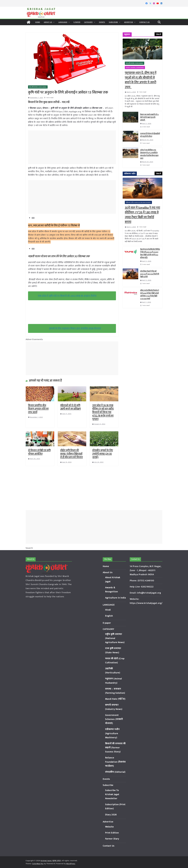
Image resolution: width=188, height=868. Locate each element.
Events (102, 22)
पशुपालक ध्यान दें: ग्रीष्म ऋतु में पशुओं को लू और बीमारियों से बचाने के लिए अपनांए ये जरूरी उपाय (141, 80)
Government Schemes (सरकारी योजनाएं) (114, 719)
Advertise (129, 22)
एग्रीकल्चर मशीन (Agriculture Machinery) (138, 202)
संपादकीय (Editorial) (115, 772)
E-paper (77, 22)
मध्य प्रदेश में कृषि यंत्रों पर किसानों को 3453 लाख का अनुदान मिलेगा (67, 296)
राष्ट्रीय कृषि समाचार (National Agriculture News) (115, 638)
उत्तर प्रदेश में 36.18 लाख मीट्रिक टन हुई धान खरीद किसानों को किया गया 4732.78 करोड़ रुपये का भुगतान (103, 412)
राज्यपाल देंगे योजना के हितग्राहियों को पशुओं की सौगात (150, 135)
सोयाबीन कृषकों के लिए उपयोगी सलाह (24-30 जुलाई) (103, 454)
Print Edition (112, 833)
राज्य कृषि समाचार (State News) (38, 87)
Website (110, 827)
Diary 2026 (111, 815)
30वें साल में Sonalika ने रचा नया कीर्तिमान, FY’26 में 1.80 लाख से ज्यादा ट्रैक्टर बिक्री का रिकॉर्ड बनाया (142, 215)
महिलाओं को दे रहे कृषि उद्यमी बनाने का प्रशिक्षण (70, 407)
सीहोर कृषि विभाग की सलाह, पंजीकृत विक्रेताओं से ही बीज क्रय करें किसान (72, 454)
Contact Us (144, 22)
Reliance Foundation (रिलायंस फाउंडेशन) (115, 762)
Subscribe (113, 22)
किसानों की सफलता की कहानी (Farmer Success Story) (115, 748)
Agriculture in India (116, 598)
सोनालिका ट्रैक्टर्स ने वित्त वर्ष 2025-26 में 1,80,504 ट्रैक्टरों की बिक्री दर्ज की (150, 274)
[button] (53, 22)
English (109, 616)
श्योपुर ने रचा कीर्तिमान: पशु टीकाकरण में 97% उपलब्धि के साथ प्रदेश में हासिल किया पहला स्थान (149, 154)
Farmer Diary (112, 839)
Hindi (108, 610)
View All (158, 34)
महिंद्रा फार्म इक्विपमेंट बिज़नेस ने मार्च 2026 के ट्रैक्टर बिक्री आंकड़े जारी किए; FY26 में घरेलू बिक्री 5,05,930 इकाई (150, 295)
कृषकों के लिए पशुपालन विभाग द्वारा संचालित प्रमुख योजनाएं (75, 328)
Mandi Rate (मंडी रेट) (115, 699)
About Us (48, 22)
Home (38, 22)
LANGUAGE (63, 22)
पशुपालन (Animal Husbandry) (135, 68)
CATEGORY (88, 22)
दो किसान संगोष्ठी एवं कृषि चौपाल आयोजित (39, 452)
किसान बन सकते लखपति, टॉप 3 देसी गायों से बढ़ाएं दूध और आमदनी (149, 117)
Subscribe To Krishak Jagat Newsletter (112, 794)
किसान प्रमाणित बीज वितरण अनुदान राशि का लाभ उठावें (38, 409)
